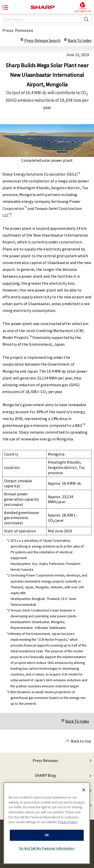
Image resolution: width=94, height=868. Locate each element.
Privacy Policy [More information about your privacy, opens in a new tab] (68, 823)
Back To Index (80, 40)
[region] (47, 824)
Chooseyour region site (83, 7)
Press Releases (45, 760)
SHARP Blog (45, 775)
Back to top (81, 741)
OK (47, 836)
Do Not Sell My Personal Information (47, 849)
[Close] (84, 790)
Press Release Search (42, 40)
